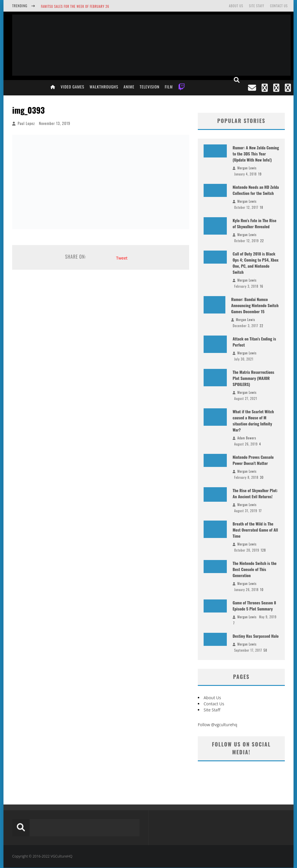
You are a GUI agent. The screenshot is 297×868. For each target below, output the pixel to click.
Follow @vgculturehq (218, 725)
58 (265, 650)
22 (262, 241)
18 (262, 207)
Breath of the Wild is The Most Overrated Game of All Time (255, 530)
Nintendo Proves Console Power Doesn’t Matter (253, 460)
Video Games (72, 87)
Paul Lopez (26, 123)
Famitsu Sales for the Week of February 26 (75, 6)
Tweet (122, 258)
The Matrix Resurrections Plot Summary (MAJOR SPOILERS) (253, 378)
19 (260, 174)
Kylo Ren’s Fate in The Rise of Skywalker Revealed (255, 223)
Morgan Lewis (247, 168)
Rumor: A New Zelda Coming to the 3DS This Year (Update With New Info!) (256, 154)
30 (262, 477)
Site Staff (257, 6)
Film (169, 87)
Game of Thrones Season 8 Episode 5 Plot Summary (254, 606)
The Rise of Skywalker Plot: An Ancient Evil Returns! (255, 493)
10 (262, 590)
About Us (236, 6)
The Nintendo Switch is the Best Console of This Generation (255, 569)
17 (260, 511)
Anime (129, 87)
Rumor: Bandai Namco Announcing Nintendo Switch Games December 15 (255, 305)
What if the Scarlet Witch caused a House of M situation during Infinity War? (253, 421)
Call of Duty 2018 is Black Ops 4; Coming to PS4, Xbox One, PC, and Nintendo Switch (256, 263)
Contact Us (279, 6)
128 (263, 550)
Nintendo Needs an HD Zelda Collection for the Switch (256, 190)
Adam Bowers (247, 438)
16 (262, 286)
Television (150, 87)
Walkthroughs (104, 87)
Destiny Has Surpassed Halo (256, 636)
